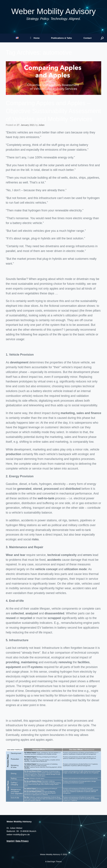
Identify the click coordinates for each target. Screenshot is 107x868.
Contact (88, 38)
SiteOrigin (51, 862)
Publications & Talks (61, 38)
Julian (42, 125)
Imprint (10, 841)
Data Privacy (22, 841)
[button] (102, 38)
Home (35, 38)
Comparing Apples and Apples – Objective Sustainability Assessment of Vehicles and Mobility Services (53, 111)
